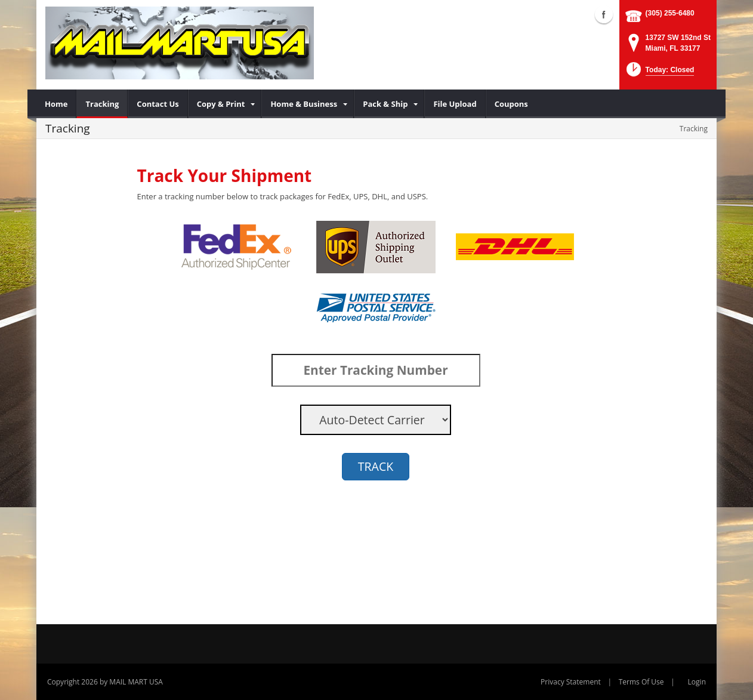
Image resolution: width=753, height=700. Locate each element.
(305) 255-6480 (670, 13)
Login (697, 682)
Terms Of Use (641, 682)
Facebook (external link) (604, 14)
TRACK (376, 466)
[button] (659, 73)
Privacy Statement (571, 682)
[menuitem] (56, 104)
